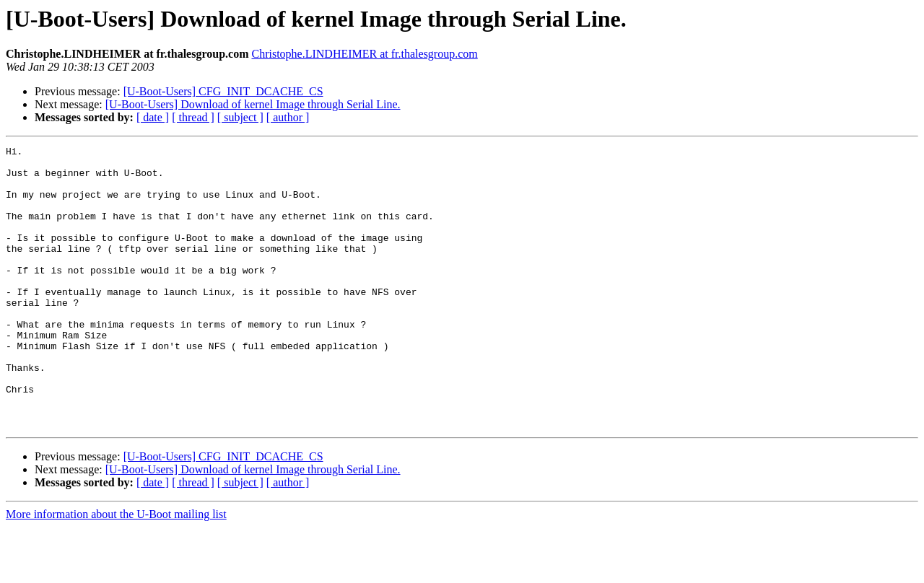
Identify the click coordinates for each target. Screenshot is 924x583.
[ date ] (153, 117)
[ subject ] (240, 117)
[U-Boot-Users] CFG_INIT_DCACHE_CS (223, 91)
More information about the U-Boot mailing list (116, 570)
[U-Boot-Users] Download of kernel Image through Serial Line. (253, 104)
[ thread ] (193, 117)
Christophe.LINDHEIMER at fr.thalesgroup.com (364, 54)
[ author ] (288, 117)
